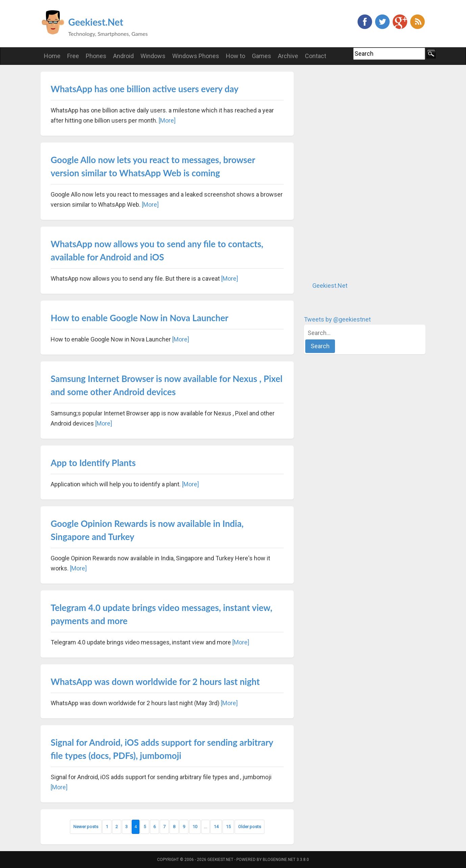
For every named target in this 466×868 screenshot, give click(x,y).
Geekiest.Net (96, 22)
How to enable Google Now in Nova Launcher (139, 318)
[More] (167, 120)
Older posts (250, 827)
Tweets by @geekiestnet (337, 319)
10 (195, 827)
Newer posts (86, 827)
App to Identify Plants (93, 463)
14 (216, 827)
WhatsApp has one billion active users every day (145, 89)
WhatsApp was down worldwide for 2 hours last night (155, 682)
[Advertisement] (355, 173)
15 (228, 827)
